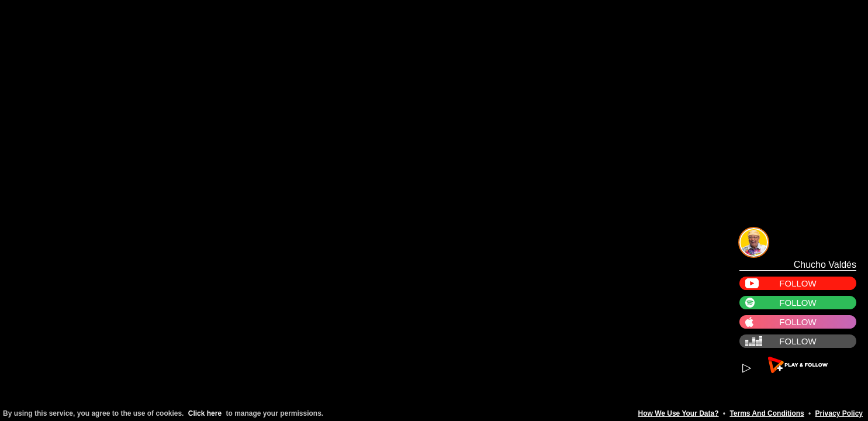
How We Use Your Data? (678, 413)
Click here (205, 413)
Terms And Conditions (767, 413)
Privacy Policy (839, 413)
